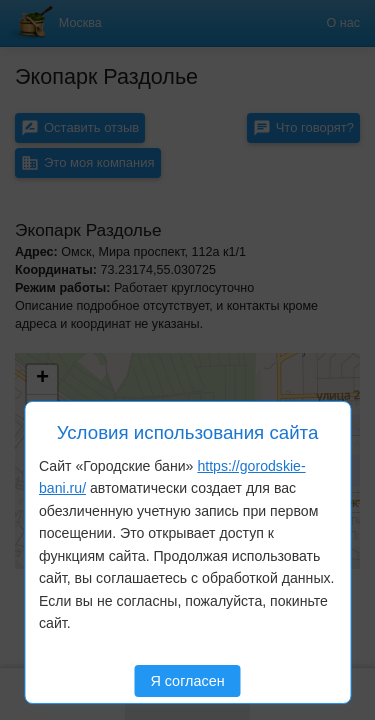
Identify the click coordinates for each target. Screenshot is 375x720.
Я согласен (187, 681)
